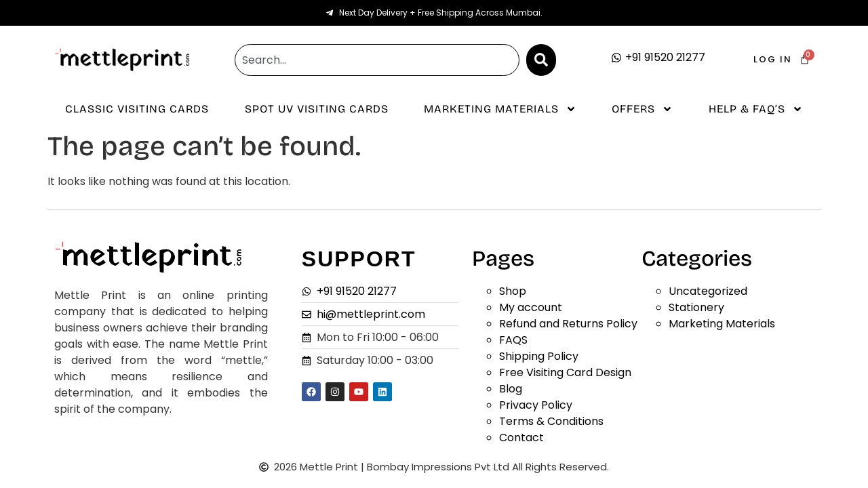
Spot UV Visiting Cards (317, 109)
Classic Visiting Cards (137, 109)
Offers (642, 109)
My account (531, 307)
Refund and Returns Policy (568, 324)
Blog (511, 389)
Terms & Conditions (551, 421)
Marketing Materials (500, 109)
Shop (513, 291)
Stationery (696, 307)
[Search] (541, 60)
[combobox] (377, 60)
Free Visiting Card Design (565, 372)
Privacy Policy (536, 405)
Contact (521, 438)
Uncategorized (708, 291)
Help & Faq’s (756, 109)
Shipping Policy (539, 356)
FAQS (513, 340)
